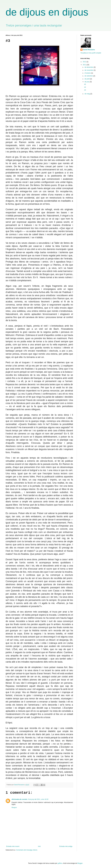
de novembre (89, 70)
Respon (14, 808)
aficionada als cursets (19, 799)
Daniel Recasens (89, 50)
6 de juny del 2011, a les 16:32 (38, 799)
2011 (85, 65)
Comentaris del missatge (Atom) (27, 850)
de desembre (89, 67)
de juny (87, 82)
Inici (39, 846)
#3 (85, 90)
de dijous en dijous (47, 12)
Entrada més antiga (66, 846)
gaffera (60, 863)
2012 (85, 62)
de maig (87, 94)
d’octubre (88, 73)
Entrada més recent (13, 846)
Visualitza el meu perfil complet (91, 53)
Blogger (80, 863)
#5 (85, 84)
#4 (85, 87)
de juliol (87, 79)
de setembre (89, 76)
